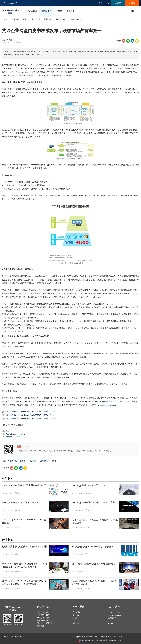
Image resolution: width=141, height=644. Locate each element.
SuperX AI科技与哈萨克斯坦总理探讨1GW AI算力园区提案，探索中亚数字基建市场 (25, 565)
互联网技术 (45, 461)
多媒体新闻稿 (61, 19)
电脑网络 (13, 461)
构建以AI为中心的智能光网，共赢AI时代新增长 (24, 547)
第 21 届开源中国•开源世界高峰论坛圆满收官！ (95, 564)
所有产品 (40, 626)
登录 (108, 3)
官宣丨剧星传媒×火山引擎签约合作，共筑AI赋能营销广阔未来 (95, 582)
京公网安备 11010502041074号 (92, 640)
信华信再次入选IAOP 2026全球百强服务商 (93, 547)
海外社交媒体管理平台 (46, 623)
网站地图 (14, 637)
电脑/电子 (34, 461)
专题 (24, 19)
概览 (5, 19)
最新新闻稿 (15, 19)
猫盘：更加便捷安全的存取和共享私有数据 (22, 502)
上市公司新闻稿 (75, 19)
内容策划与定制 (43, 612)
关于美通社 (78, 607)
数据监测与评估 (43, 618)
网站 (54, 461)
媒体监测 (132, 3)
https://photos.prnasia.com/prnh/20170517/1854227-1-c (31, 419)
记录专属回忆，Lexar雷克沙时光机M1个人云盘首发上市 (95, 521)
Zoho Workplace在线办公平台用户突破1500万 (24, 485)
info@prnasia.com (114, 615)
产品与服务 (32, 11)
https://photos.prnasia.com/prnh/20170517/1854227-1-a (31, 412)
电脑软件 (23, 461)
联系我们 (71, 11)
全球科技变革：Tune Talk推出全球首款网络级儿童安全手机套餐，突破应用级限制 (24, 582)
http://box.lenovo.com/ (11, 437)
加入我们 (76, 618)
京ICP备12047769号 (114, 640)
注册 (101, 3)
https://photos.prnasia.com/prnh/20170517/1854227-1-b (31, 415)
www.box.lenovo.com (107, 405)
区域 (38, 19)
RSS (22, 637)
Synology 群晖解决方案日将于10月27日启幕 (94, 502)
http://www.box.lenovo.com (13, 434)
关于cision (76, 615)
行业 (31, 19)
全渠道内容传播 (43, 615)
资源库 (59, 11)
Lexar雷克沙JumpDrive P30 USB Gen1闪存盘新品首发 (24, 521)
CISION (117, 637)
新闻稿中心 (47, 11)
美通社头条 (48, 19)
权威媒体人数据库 (44, 620)
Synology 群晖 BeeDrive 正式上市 (89, 485)
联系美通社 (114, 607)
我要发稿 (118, 3)
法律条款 (5, 637)
